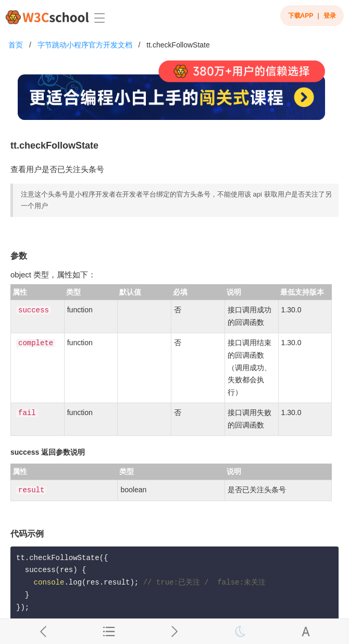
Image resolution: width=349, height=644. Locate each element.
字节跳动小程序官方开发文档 (85, 45)
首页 (16, 45)
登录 (330, 16)
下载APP (301, 16)
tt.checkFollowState (178, 45)
